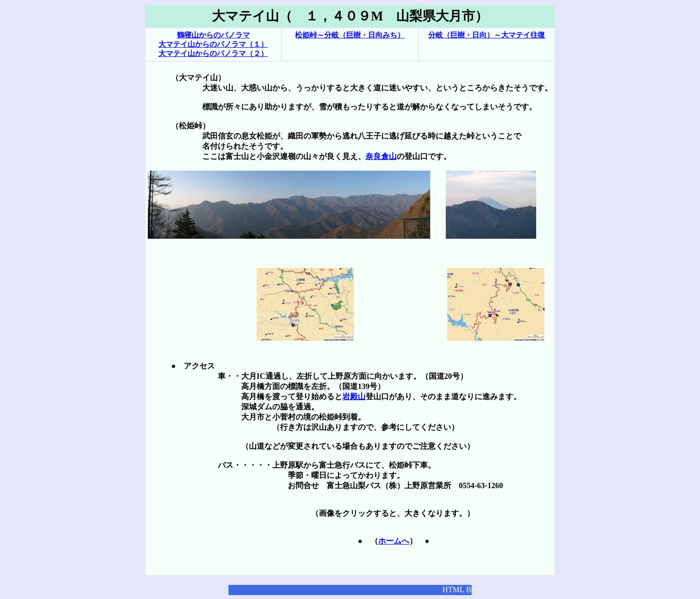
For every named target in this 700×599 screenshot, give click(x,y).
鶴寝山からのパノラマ (213, 35)
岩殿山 (354, 396)
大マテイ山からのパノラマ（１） (213, 44)
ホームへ (394, 541)
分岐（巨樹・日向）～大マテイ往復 (487, 35)
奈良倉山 (381, 156)
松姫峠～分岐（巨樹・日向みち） (350, 35)
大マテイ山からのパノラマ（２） (213, 53)
